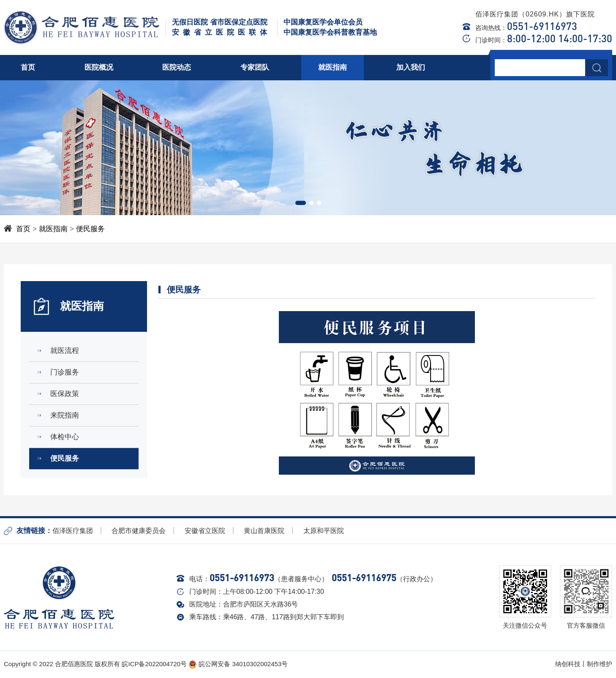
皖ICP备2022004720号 (154, 664)
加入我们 (411, 67)
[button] (301, 203)
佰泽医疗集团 (73, 531)
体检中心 (65, 437)
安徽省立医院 (205, 531)
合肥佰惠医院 (74, 664)
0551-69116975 (364, 578)
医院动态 (177, 67)
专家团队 (255, 67)
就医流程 (65, 351)
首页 (28, 67)
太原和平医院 (324, 531)
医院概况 (99, 67)
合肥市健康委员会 (139, 531)
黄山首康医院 (264, 531)
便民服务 (90, 229)
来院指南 (65, 415)
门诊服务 (65, 372)
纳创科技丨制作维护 (584, 664)
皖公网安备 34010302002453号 (238, 664)
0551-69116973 (542, 26)
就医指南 (333, 67)
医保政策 (65, 394)
